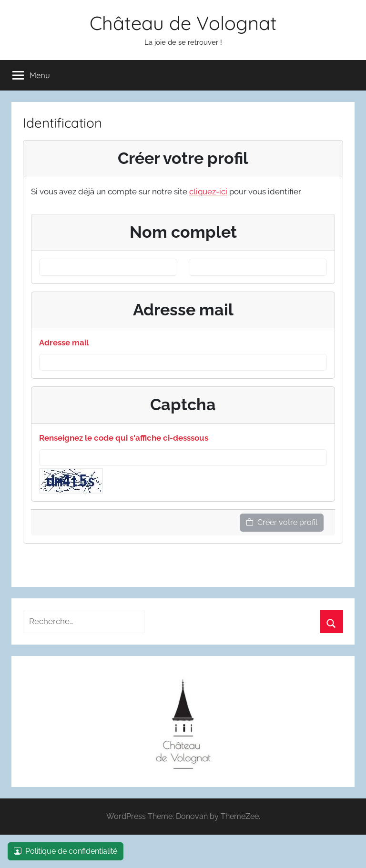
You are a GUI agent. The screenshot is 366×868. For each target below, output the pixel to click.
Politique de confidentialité (66, 851)
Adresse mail (64, 343)
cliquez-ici (208, 192)
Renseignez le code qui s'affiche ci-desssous (124, 438)
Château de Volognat (183, 23)
